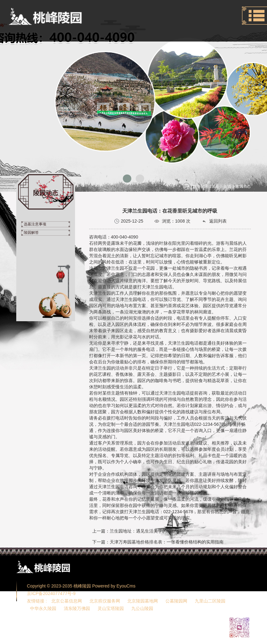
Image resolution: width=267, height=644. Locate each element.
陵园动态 (243, 186)
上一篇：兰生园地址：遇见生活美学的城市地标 (138, 531)
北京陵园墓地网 (143, 601)
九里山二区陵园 (210, 601)
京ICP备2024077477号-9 (51, 593)
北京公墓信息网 (67, 601)
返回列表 (214, 221)
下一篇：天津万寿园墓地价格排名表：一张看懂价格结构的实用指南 (158, 542)
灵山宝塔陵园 (111, 608)
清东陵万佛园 (77, 608)
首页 (228, 186)
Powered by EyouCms (113, 586)
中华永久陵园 (43, 608)
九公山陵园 (142, 608)
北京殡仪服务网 (105, 601)
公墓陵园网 (176, 601)
